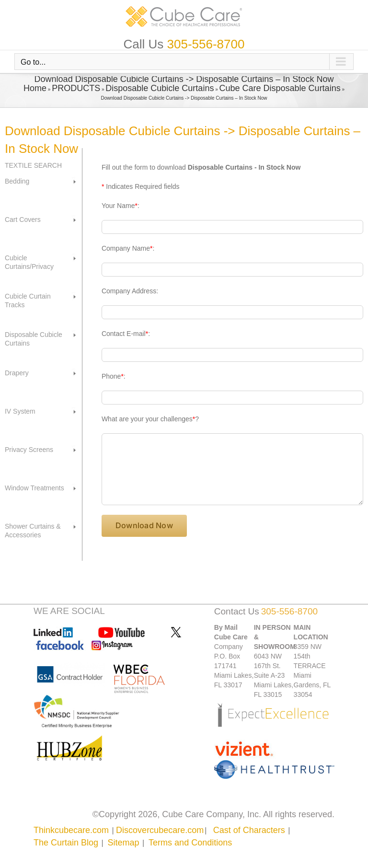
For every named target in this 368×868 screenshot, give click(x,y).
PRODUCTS (76, 88)
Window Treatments (34, 488)
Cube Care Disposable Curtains (280, 88)
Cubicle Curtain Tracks (28, 301)
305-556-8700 (206, 44)
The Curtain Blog (66, 843)
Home (35, 88)
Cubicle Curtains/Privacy (29, 262)
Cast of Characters (249, 830)
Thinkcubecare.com (71, 830)
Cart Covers (23, 220)
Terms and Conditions (190, 843)
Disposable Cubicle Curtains (160, 88)
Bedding (17, 181)
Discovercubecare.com (160, 830)
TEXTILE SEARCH (33, 165)
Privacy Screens (29, 450)
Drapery (17, 373)
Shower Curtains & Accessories (33, 531)
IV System (20, 411)
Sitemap (124, 843)
